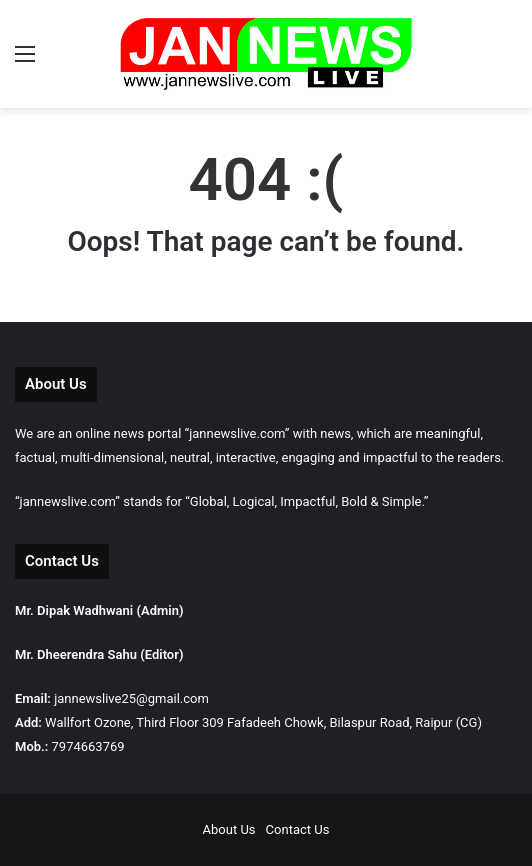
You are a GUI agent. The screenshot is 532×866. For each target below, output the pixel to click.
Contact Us (298, 829)
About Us (229, 829)
